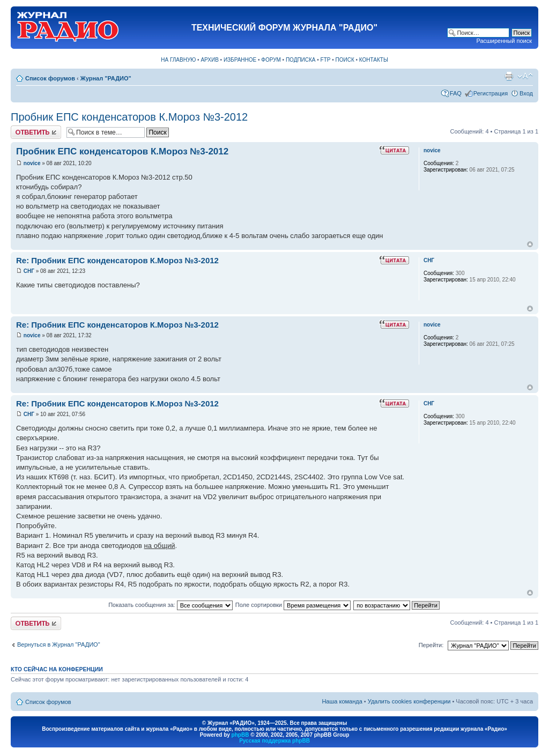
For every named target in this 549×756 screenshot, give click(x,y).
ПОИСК (345, 60)
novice (32, 163)
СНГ (29, 271)
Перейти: (431, 645)
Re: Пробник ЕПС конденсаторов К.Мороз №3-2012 (117, 260)
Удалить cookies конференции (409, 701)
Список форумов (50, 78)
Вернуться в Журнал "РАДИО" (59, 644)
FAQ (456, 93)
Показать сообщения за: (170, 605)
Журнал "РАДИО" (106, 78)
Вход (526, 93)
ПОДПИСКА (301, 60)
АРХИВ (209, 60)
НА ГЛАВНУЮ (178, 60)
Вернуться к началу (530, 244)
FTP (326, 60)
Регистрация (491, 93)
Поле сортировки (293, 605)
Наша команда (342, 701)
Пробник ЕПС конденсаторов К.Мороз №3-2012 (129, 117)
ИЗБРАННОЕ (240, 60)
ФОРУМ (271, 60)
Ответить (36, 132)
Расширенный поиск (504, 41)
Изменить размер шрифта (525, 76)
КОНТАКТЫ (374, 60)
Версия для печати (509, 76)
